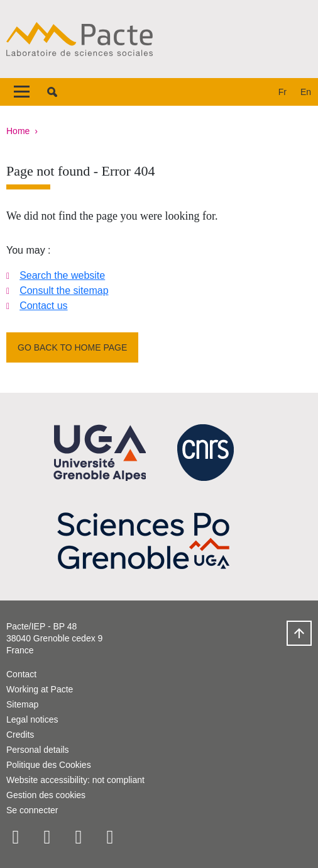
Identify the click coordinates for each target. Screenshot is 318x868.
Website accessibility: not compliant (75, 780)
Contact (21, 674)
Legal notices (32, 719)
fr (282, 92)
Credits (20, 735)
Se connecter (32, 810)
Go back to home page (72, 347)
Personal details (38, 750)
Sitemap (22, 704)
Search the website (62, 275)
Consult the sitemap (64, 290)
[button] (52, 92)
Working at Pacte (40, 689)
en (306, 92)
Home (18, 131)
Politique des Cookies (49, 765)
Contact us (43, 306)
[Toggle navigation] (22, 92)
